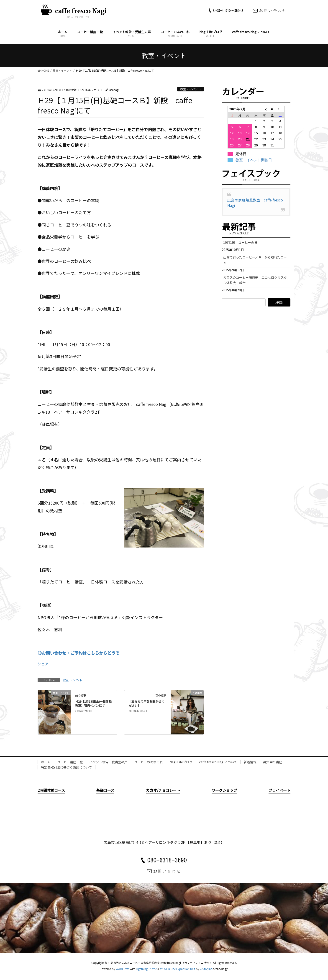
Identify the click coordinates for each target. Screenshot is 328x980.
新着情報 (250, 762)
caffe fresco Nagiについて (218, 762)
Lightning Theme (146, 969)
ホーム (46, 762)
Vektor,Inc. (206, 969)
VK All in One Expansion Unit (178, 969)
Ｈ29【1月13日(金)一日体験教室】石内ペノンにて (93, 703)
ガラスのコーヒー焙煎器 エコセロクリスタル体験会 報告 (255, 280)
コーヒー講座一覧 (70, 762)
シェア (43, 664)
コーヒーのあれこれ (149, 762)
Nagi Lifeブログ (181, 762)
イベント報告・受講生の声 (108, 762)
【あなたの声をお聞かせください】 (146, 703)
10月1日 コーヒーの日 (242, 242)
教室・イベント (191, 89)
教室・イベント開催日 (254, 160)
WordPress (122, 969)
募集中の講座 (273, 762)
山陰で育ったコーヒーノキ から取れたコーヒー (255, 260)
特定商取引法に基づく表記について (67, 767)
